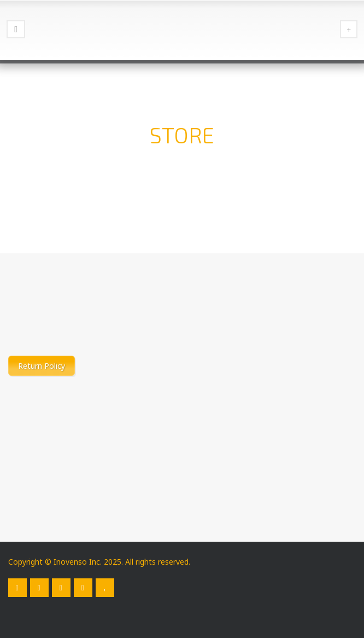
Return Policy (42, 366)
